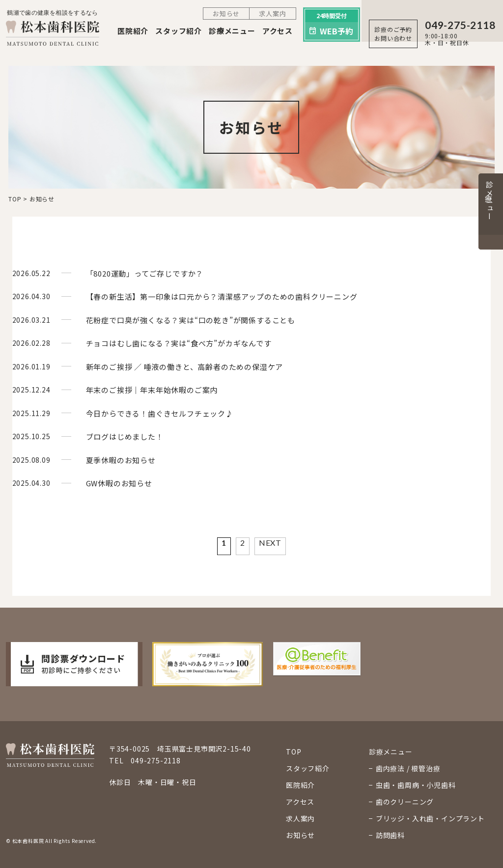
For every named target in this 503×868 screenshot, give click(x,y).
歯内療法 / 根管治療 (408, 768)
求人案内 (272, 14)
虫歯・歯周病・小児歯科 (416, 785)
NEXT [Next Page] (270, 543)
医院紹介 (133, 31)
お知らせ (226, 14)
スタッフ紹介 (179, 31)
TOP (293, 752)
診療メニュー (232, 31)
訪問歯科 (390, 835)
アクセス (278, 31)
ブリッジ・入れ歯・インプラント (430, 818)
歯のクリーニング (405, 802)
